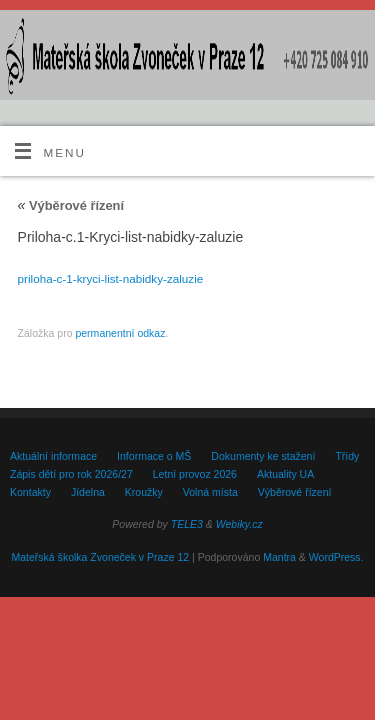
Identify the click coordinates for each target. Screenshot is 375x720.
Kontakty (30, 492)
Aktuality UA (285, 474)
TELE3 (187, 524)
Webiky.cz (239, 524)
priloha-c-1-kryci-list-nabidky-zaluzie (111, 278)
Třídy (347, 456)
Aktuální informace (53, 456)
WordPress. (336, 557)
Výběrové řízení (71, 205)
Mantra (279, 557)
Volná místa (210, 492)
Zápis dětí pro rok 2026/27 (71, 474)
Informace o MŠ (154, 456)
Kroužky (144, 492)
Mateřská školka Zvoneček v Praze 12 (100, 557)
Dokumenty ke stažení (263, 456)
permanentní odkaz (120, 333)
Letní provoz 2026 (195, 474)
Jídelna (88, 492)
